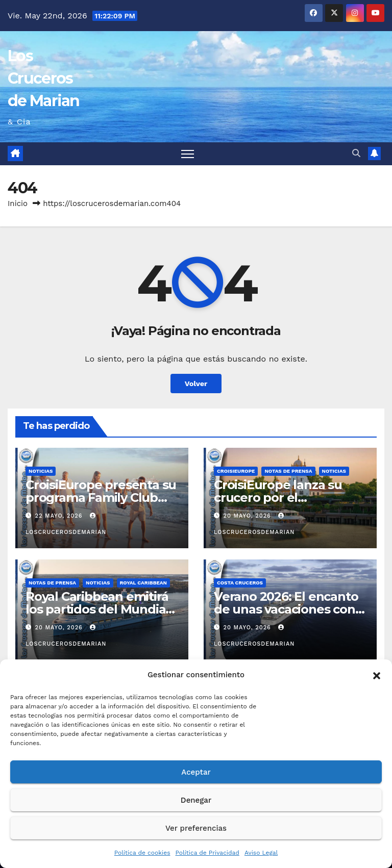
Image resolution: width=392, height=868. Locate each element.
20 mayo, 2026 (249, 516)
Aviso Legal (261, 853)
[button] (377, 675)
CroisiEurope (236, 471)
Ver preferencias (196, 828)
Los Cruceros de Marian (44, 78)
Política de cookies (142, 853)
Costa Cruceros (240, 583)
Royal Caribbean (144, 583)
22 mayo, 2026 (60, 516)
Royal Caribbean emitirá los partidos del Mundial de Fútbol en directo (97, 609)
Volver (196, 384)
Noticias (41, 471)
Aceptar (196, 772)
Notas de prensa (288, 471)
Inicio (18, 203)
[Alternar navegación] (188, 154)
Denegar (196, 800)
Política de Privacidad (207, 853)
